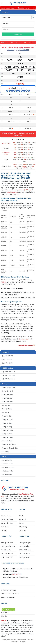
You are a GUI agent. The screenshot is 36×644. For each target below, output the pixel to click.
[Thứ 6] (25, 42)
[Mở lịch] (33, 17)
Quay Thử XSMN (7, 363)
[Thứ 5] (21, 42)
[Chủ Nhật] (34, 42)
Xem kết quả (18, 34)
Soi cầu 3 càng (7, 474)
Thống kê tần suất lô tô (10, 448)
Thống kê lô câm (7, 430)
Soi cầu (5, 457)
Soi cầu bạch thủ (7, 471)
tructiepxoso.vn (12, 192)
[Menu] (2, 3)
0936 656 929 (17, 574)
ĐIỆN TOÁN (20, 8)
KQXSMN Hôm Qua (8, 379)
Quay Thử (6, 352)
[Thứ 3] (12, 42)
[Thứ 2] (7, 42)
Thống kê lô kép (7, 437)
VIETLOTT (28, 8)
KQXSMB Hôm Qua (8, 372)
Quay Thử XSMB (7, 356)
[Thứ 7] (29, 42)
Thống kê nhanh (7, 420)
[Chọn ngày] (18, 17)
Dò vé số (5, 12)
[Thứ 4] (16, 42)
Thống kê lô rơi (7, 434)
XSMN (13, 8)
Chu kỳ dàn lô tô (7, 391)
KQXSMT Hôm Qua (8, 375)
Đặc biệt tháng (7, 409)
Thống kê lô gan (7, 423)
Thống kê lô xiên (7, 441)
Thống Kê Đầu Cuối (8, 387)
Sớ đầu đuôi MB (7, 395)
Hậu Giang (11, 50)
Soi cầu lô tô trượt (8, 467)
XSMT (8, 8)
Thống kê (5, 384)
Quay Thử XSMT (7, 359)
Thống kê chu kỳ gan (9, 444)
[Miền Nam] (3, 42)
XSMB (3, 8)
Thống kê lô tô (7, 416)
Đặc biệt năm (6, 412)
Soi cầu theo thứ (7, 464)
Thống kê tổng (7, 427)
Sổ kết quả (5, 452)
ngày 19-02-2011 (23, 50)
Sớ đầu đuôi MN (7, 402)
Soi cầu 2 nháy (7, 460)
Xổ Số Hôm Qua (8, 368)
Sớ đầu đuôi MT (7, 398)
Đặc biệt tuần (6, 405)
